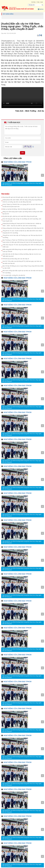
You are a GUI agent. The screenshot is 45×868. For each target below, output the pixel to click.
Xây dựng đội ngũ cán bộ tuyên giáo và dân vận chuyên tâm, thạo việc (23, 197)
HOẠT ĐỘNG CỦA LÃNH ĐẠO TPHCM (18, 162)
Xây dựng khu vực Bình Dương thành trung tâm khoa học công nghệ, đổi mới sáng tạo (22, 184)
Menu (41, 9)
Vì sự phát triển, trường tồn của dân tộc (14, 275)
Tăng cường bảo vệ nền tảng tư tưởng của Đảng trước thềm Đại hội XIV (23, 228)
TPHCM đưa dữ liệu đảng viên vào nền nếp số (16, 259)
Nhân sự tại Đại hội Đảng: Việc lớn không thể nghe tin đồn (19, 209)
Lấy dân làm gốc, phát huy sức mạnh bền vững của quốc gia (20, 216)
